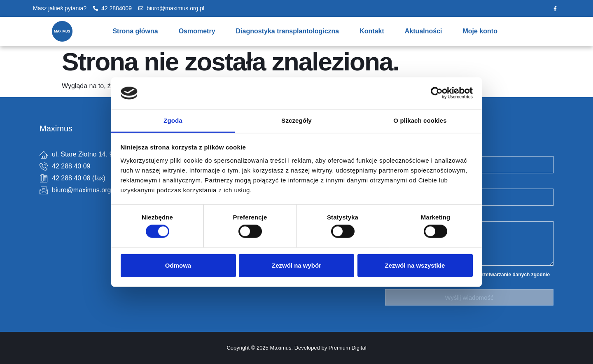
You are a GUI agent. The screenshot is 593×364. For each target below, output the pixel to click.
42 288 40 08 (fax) (79, 178)
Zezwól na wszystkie (415, 265)
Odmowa (178, 265)
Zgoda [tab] (173, 120)
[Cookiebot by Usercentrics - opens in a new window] (437, 93)
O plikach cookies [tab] (420, 120)
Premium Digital (348, 348)
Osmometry (197, 31)
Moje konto (480, 31)
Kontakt (372, 31)
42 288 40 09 (71, 166)
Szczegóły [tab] (296, 120)
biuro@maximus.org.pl (85, 190)
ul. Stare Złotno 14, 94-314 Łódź (99, 154)
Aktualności (424, 31)
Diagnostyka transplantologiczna (288, 31)
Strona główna (135, 31)
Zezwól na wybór (296, 265)
